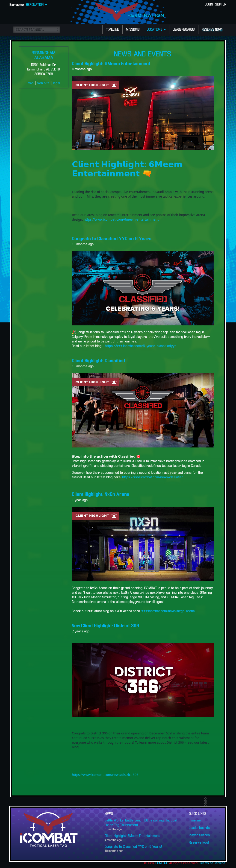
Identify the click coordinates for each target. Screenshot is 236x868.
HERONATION (37, 5)
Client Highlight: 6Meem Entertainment (111, 64)
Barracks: (17, 5)
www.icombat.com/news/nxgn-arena (168, 611)
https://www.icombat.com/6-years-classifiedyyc (140, 346)
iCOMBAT (161, 863)
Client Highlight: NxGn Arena (101, 494)
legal (57, 83)
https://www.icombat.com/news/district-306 (105, 775)
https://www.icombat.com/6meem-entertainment (121, 219)
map (31, 83)
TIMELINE (112, 30)
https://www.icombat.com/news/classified (153, 477)
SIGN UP (221, 5)
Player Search (199, 835)
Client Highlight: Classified (99, 361)
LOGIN (209, 5)
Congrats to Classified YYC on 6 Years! (112, 239)
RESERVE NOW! (212, 30)
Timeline (195, 821)
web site (43, 83)
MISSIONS (133, 30)
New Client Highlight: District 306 (106, 626)
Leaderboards (199, 828)
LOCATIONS (156, 30)
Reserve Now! (199, 843)
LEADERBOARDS (184, 30)
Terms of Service (212, 863)
